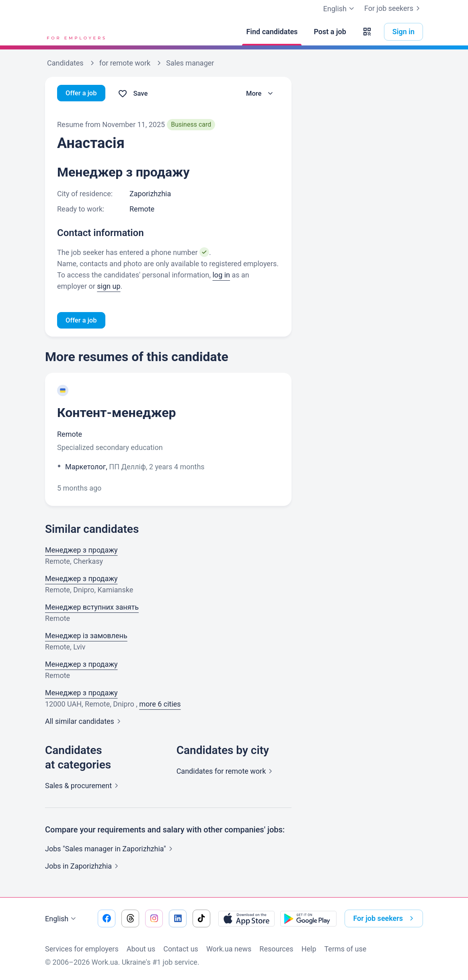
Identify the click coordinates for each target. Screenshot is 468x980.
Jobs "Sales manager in (110, 850)
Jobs (83, 867)
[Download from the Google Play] (308, 918)
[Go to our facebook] (107, 918)
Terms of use (346, 949)
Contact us (181, 949)
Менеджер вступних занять (92, 608)
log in (221, 275)
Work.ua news (229, 949)
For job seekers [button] (385, 918)
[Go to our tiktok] (201, 918)
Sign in (403, 32)
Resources (276, 949)
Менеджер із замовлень (86, 637)
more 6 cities (160, 705)
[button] (367, 32)
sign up (109, 286)
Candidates (226, 772)
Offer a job (83, 93)
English (62, 919)
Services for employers (82, 949)
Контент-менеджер (117, 414)
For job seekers (394, 8)
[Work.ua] (75, 32)
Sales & (83, 787)
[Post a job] (330, 32)
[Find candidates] (272, 32)
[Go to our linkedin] (178, 918)
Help (309, 949)
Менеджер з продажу (81, 551)
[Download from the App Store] (246, 918)
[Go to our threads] (130, 918)
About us (141, 949)
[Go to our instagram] (154, 918)
